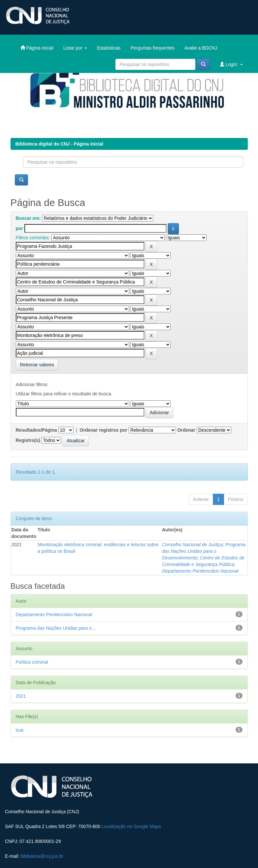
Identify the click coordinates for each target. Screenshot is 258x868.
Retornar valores (37, 365)
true (20, 730)
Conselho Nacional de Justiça (192, 545)
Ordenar (186, 430)
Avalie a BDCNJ (201, 48)
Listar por (75, 48)
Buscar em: (28, 218)
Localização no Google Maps (131, 826)
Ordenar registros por (104, 430)
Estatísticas (109, 48)
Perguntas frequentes (153, 48)
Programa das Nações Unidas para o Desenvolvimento (204, 551)
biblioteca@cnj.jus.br (42, 856)
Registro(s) (28, 440)
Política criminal (32, 662)
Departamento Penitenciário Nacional (200, 571)
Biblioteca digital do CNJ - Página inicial (59, 144)
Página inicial (37, 48)
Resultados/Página (36, 430)
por (20, 228)
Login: (231, 64)
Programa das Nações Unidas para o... (56, 628)
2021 (21, 696)
